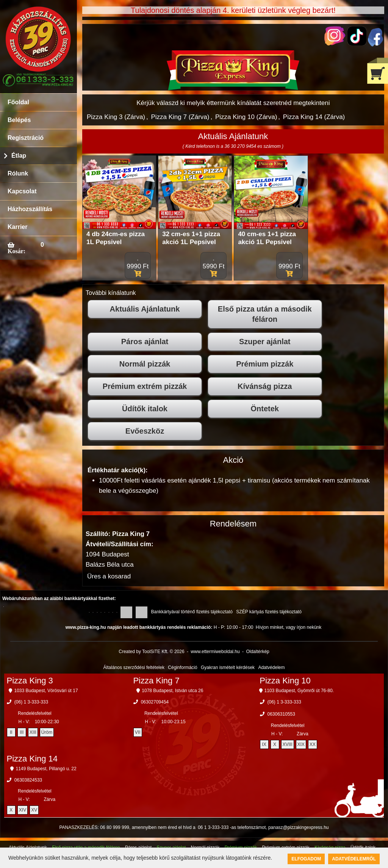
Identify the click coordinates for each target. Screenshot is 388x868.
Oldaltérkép (257, 652)
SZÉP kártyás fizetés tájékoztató (269, 612)
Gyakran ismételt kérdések (228, 667)
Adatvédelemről (354, 859)
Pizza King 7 (156, 681)
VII (138, 732)
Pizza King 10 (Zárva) (246, 117)
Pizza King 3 (30, 681)
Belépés (19, 120)
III (22, 732)
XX (313, 744)
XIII (33, 732)
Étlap (19, 156)
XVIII (288, 744)
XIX (301, 744)
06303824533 (28, 780)
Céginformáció (182, 667)
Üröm (47, 732)
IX (264, 744)
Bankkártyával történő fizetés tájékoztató (192, 612)
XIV (23, 810)
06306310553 (281, 714)
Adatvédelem (271, 667)
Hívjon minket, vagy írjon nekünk (289, 627)
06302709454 (155, 702)
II (11, 732)
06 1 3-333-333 (213, 827)
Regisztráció (26, 138)
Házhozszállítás (30, 209)
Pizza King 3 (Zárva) (116, 117)
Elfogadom (306, 859)
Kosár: (16, 251)
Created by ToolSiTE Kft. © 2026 (151, 652)
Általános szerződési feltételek (134, 667)
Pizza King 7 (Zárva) (180, 117)
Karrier (17, 227)
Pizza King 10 (285, 681)
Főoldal (18, 102)
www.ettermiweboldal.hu (215, 652)
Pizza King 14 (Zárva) (314, 117)
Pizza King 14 (32, 759)
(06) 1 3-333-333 (31, 702)
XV (34, 810)
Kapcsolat (22, 191)
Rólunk (18, 173)
